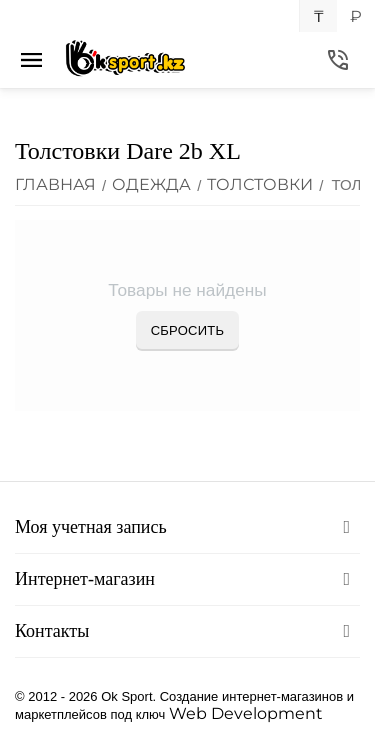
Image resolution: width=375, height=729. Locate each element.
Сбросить (188, 330)
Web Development (246, 713)
